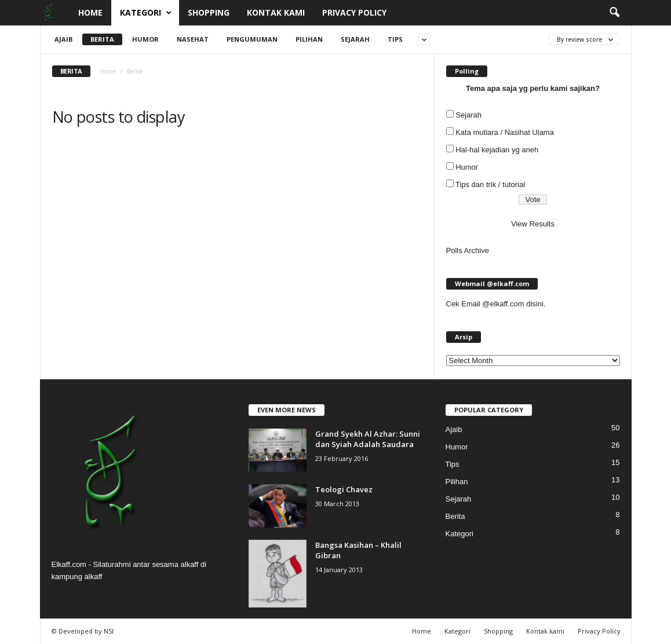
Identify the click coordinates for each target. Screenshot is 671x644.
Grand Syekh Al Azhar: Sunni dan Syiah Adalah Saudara (368, 439)
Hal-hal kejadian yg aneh (497, 150)
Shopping (209, 12)
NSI (109, 631)
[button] (614, 13)
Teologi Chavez (344, 489)
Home (90, 12)
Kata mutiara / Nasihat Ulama (505, 132)
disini (535, 304)
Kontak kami (276, 12)
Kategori (146, 13)
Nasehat (193, 39)
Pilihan (309, 39)
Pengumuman (252, 39)
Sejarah (355, 39)
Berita (102, 39)
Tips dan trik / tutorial (490, 184)
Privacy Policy (354, 12)
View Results (533, 224)
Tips (395, 39)
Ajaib (63, 39)
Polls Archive (468, 250)
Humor (145, 39)
